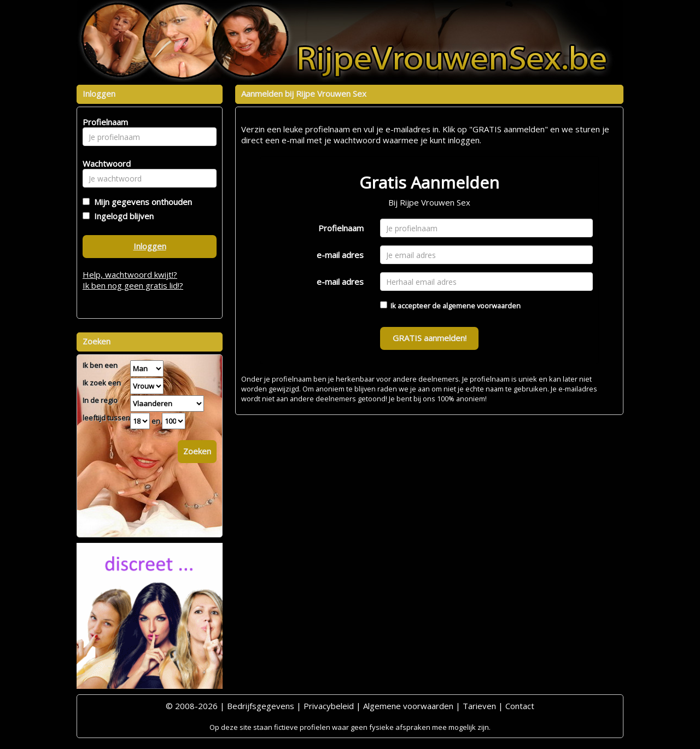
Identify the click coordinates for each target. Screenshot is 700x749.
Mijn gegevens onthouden (141, 202)
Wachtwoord (104, 163)
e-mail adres (340, 255)
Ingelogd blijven (122, 216)
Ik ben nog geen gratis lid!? (133, 285)
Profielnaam (341, 228)
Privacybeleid (329, 706)
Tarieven (479, 706)
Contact (520, 706)
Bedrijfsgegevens (261, 706)
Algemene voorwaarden (408, 706)
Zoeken (197, 451)
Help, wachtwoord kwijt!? (130, 274)
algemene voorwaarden (482, 306)
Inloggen (150, 246)
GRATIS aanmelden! (430, 338)
